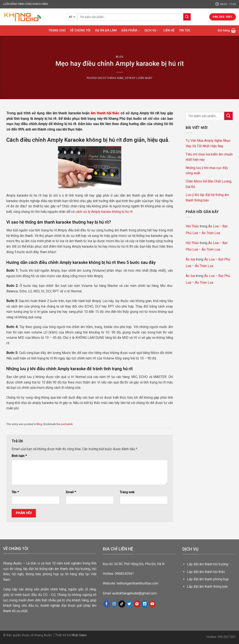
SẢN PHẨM (131, 30)
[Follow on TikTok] (122, 604)
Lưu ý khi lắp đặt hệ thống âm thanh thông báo (207, 198)
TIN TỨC (185, 30)
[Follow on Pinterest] (137, 604)
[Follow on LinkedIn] (145, 604)
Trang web (127, 492)
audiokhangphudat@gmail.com (134, 593)
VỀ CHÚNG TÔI (80, 30)
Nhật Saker (79, 635)
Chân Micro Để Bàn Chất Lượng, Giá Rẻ (209, 184)
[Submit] (187, 17)
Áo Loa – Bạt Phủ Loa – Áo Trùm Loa (207, 230)
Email (71, 492)
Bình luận (19, 456)
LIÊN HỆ (169, 30)
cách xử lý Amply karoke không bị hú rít (104, 212)
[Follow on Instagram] (114, 604)
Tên (15, 492)
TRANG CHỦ (57, 30)
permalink (67, 424)
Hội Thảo (192, 226)
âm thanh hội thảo (105, 113)
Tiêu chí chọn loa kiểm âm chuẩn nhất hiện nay (209, 157)
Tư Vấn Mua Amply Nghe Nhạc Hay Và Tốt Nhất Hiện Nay (208, 143)
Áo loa (190, 259)
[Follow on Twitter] (129, 604)
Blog (120, 57)
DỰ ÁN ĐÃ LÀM (106, 30)
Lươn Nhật (144, 78)
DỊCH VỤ (152, 30)
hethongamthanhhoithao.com (138, 583)
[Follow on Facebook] (107, 604)
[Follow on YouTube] (152, 604)
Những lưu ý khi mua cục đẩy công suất (207, 171)
